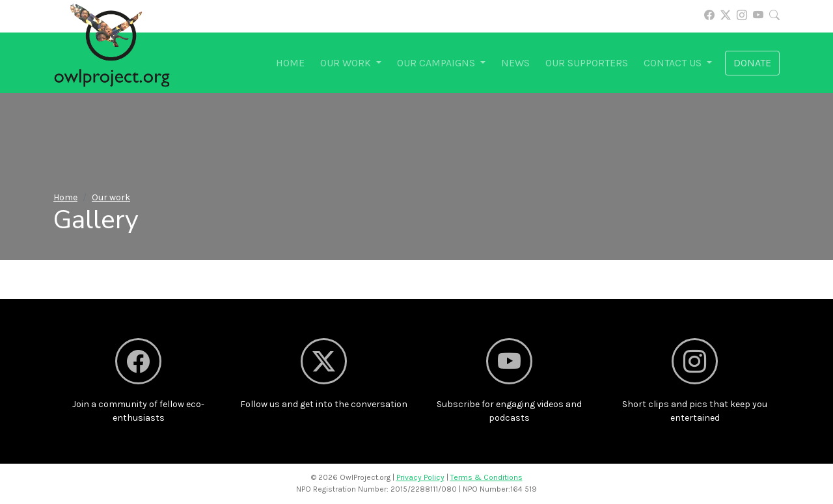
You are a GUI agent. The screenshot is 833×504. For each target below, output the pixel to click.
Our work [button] (347, 63)
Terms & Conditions (486, 477)
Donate (752, 63)
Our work (111, 197)
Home (290, 63)
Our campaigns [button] (437, 63)
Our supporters (587, 63)
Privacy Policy (420, 477)
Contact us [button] (674, 63)
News (515, 63)
